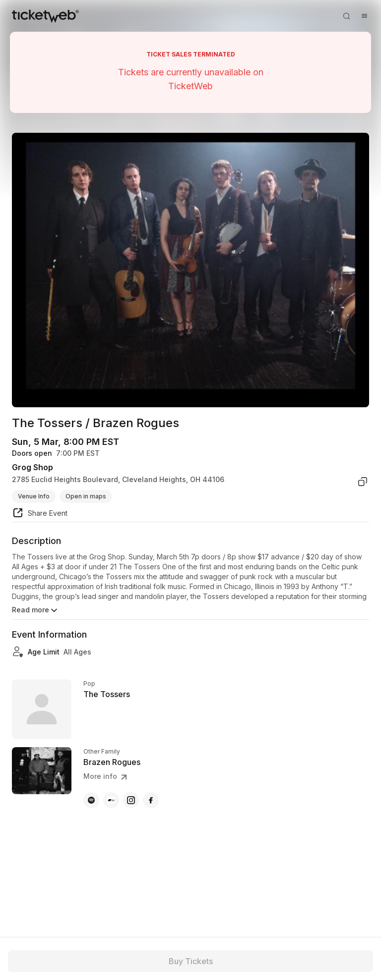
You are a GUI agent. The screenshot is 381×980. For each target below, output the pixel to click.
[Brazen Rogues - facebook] (151, 800)
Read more (35, 610)
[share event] (40, 514)
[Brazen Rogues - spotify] (91, 800)
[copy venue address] (363, 482)
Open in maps (86, 496)
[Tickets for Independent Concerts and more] (45, 16)
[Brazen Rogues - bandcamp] (111, 800)
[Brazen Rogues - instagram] (131, 800)
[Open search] (346, 16)
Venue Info (34, 496)
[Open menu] (364, 16)
